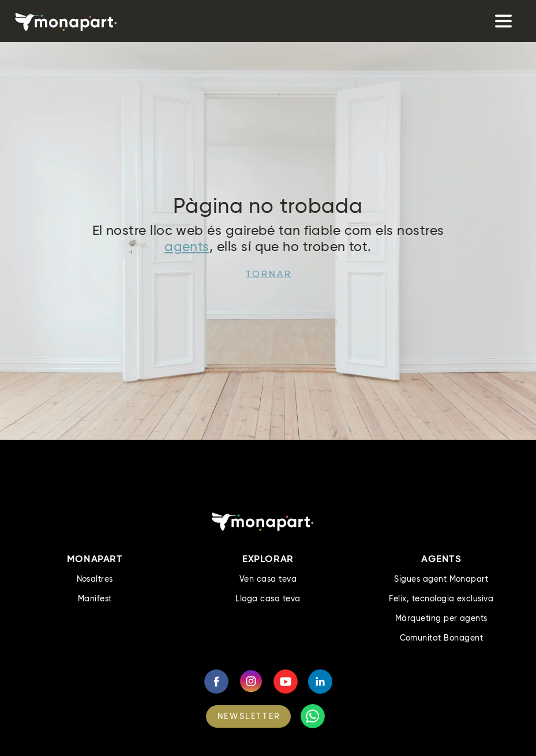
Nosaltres (95, 579)
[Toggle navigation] (502, 21)
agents (187, 246)
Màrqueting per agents (441, 618)
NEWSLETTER (249, 716)
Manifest (95, 598)
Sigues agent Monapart (441, 579)
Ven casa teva (268, 579)
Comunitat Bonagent (442, 638)
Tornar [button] (269, 274)
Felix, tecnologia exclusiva (441, 598)
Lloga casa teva (268, 598)
